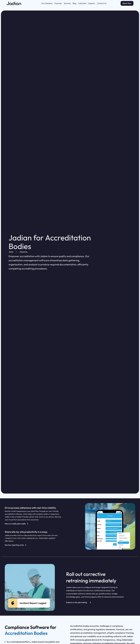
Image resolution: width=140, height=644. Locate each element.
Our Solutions (47, 3)
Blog (74, 3)
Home (11, 252)
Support (92, 3)
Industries (82, 3)
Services (67, 3)
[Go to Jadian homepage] (17, 3)
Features (58, 3)
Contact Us (102, 3)
